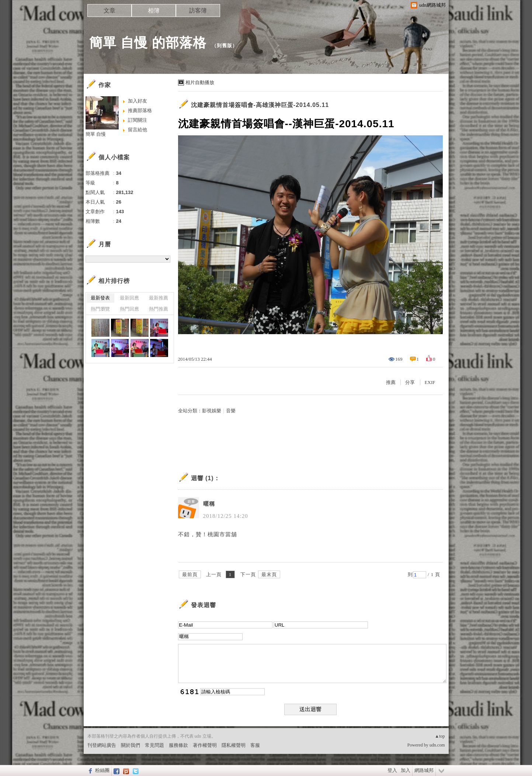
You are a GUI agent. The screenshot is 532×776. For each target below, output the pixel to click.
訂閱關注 (138, 120)
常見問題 (154, 745)
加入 (406, 770)
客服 (255, 745)
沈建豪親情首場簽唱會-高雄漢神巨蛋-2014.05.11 (260, 105)
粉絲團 (102, 770)
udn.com (437, 745)
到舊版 (225, 46)
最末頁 (269, 574)
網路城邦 (424, 770)
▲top (440, 736)
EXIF (430, 382)
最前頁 (190, 574)
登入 (392, 770)
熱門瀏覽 (100, 309)
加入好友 (138, 101)
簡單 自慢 (96, 134)
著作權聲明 (205, 745)
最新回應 (129, 298)
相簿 (154, 11)
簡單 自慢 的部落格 (148, 43)
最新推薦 (159, 298)
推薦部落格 (140, 110)
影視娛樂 (212, 411)
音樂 (231, 411)
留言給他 (138, 130)
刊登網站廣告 (102, 745)
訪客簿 (198, 11)
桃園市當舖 (222, 534)
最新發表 (100, 298)
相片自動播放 (200, 82)
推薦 (391, 382)
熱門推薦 (159, 309)
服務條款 (178, 745)
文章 (109, 11)
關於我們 (131, 745)
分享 (410, 382)
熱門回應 (129, 309)
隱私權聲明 (234, 745)
